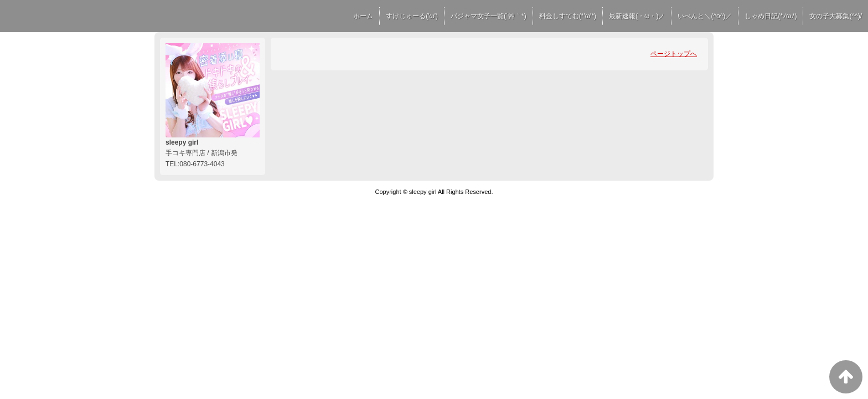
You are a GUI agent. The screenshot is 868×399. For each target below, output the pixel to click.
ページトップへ (674, 54)
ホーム (363, 16)
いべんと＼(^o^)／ (705, 16)
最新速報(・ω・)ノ (637, 16)
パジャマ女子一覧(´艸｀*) (489, 16)
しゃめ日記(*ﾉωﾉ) (771, 16)
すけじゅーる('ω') (412, 16)
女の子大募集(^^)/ (836, 16)
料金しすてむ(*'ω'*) (568, 16)
